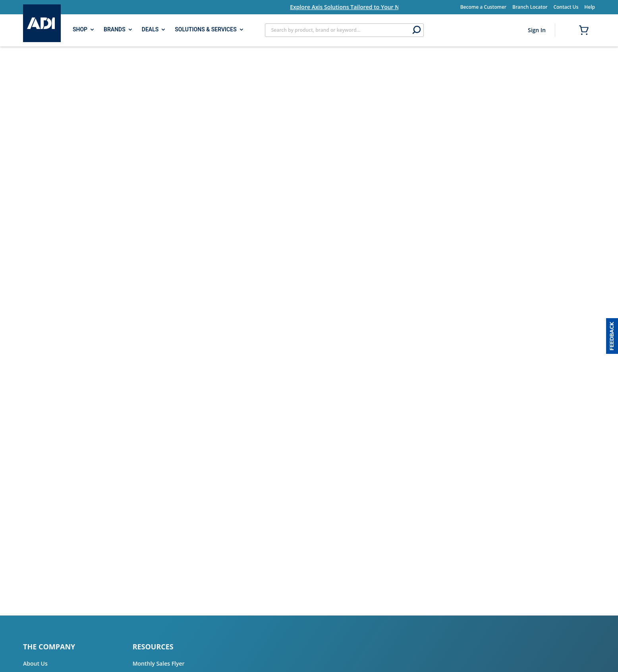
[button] (612, 336)
